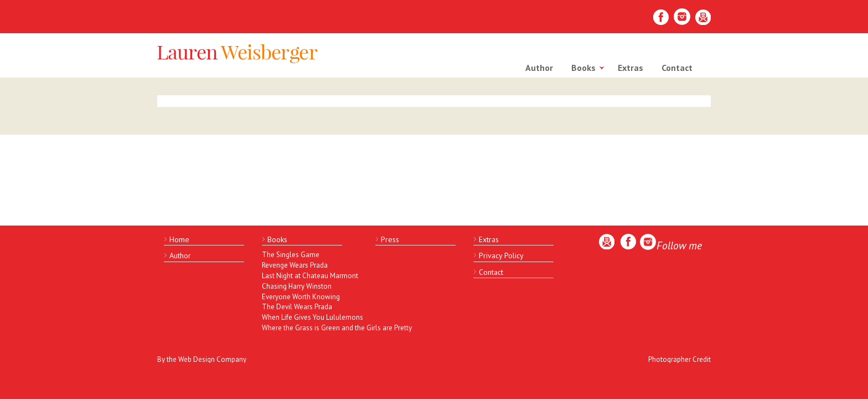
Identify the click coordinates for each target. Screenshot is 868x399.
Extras (631, 68)
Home (179, 239)
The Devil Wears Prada (297, 307)
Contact (677, 68)
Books (583, 68)
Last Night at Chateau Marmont (309, 276)
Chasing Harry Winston (297, 286)
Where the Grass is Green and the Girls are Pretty (309, 328)
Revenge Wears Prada (295, 265)
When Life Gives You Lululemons (309, 317)
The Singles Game (291, 255)
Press (390, 239)
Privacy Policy (501, 255)
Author (539, 68)
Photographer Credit (680, 359)
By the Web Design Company (202, 359)
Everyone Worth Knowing (301, 297)
